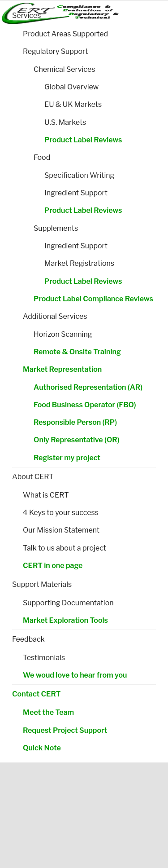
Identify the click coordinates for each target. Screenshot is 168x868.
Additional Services (55, 316)
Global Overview (71, 87)
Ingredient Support (76, 193)
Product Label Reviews (83, 140)
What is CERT (46, 495)
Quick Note (42, 748)
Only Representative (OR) (76, 440)
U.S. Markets (65, 122)
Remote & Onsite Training (77, 352)
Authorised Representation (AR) (88, 387)
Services (26, 15)
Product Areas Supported (65, 34)
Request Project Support (65, 730)
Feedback (28, 639)
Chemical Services (64, 69)
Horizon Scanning (63, 334)
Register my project (67, 458)
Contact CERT (36, 694)
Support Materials (42, 584)
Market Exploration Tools (65, 620)
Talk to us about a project (65, 548)
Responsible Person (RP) (75, 422)
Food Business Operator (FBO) (85, 405)
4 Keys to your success (61, 513)
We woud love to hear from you (75, 675)
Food (42, 157)
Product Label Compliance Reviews (93, 299)
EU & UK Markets (73, 104)
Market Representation (62, 369)
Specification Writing (79, 175)
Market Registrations (79, 263)
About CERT (33, 477)
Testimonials (44, 658)
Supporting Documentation (68, 603)
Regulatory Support (55, 51)
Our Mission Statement (61, 530)
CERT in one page (53, 566)
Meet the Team (48, 712)
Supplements (56, 228)
